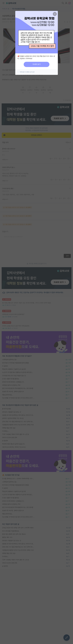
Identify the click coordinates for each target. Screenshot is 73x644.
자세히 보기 (37, 64)
